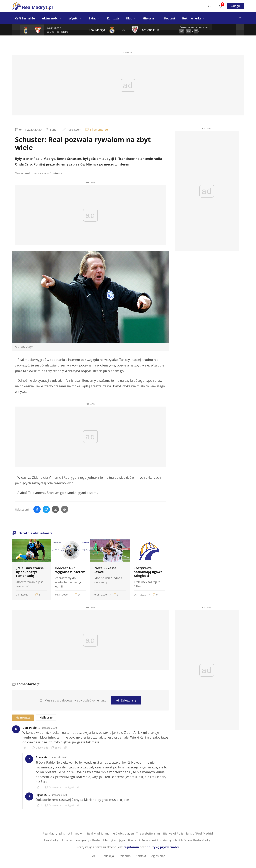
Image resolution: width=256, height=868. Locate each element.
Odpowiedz (40, 748)
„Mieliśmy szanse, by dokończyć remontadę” (30, 572)
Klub (131, 18)
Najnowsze (23, 717)
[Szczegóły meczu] (26, 30)
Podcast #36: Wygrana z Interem (70, 570)
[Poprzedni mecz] (16, 30)
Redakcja (108, 856)
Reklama (125, 856)
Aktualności (52, 18)
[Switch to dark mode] (209, 6)
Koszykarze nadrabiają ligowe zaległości (148, 572)
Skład (94, 18)
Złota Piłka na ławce (105, 570)
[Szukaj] (240, 18)
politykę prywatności (163, 847)
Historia (150, 18)
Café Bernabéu (25, 18)
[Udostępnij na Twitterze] (46, 509)
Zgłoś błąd (158, 856)
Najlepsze (46, 717)
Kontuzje (113, 18)
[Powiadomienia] (220, 6)
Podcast (170, 18)
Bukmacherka (193, 18)
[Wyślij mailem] (55, 509)
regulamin (131, 847)
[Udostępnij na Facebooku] (37, 509)
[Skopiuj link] (65, 509)
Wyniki (75, 18)
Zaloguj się (126, 700)
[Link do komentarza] (65, 748)
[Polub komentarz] (26, 748)
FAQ (94, 856)
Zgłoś (56, 748)
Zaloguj (235, 6)
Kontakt (141, 856)
